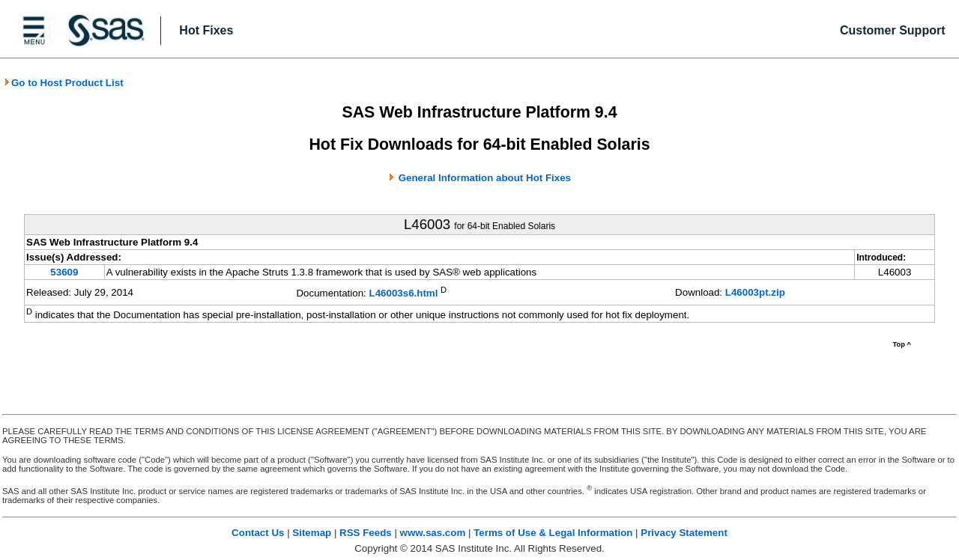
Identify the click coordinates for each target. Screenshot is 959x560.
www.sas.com (433, 533)
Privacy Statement (684, 533)
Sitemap (312, 533)
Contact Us (258, 533)
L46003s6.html (404, 294)
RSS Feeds (366, 533)
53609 (64, 272)
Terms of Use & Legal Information (553, 533)
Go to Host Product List (64, 83)
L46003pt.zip (755, 292)
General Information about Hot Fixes (485, 178)
